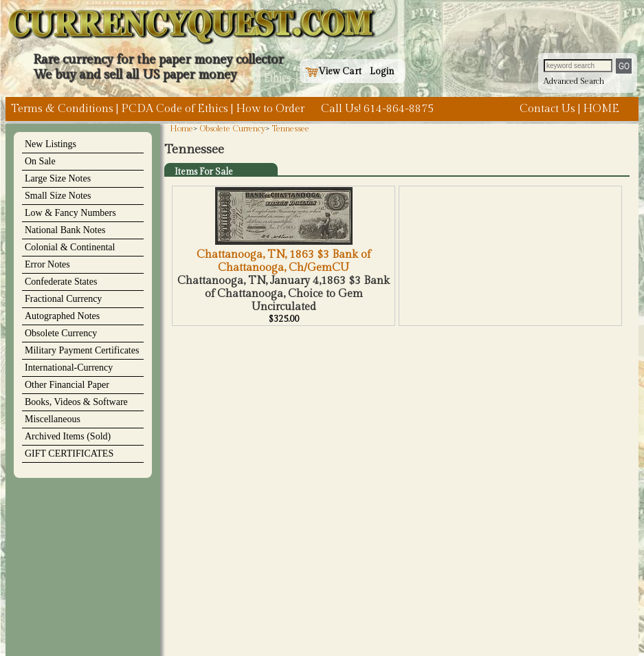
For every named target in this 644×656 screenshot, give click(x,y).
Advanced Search (574, 81)
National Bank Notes (65, 230)
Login (382, 72)
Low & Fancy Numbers (70, 213)
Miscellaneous (53, 419)
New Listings (51, 144)
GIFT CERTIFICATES (69, 453)
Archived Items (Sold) (68, 436)
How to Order (270, 109)
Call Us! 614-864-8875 (377, 109)
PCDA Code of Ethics (175, 109)
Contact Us (547, 109)
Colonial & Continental (70, 247)
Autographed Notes (62, 316)
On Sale (40, 161)
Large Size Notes (58, 178)
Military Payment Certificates (82, 350)
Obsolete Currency (61, 333)
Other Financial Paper (67, 385)
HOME (601, 109)
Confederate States (61, 282)
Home (181, 129)
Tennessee (291, 129)
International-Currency (69, 368)
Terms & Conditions (62, 109)
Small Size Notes (58, 196)
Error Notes (47, 264)
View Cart (333, 72)
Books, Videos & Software (76, 402)
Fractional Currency (63, 299)
